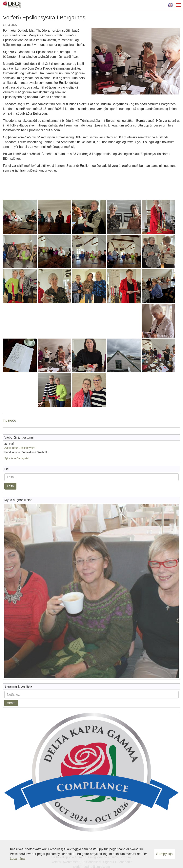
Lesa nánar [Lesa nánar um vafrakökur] (18, 859)
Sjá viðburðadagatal (17, 458)
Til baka (9, 421)
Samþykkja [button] (164, 854)
